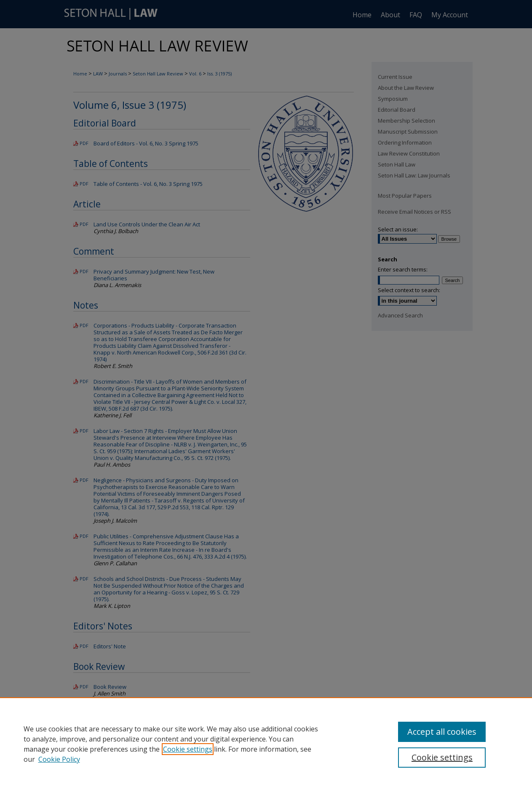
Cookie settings (188, 749)
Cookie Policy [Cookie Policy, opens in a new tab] (59, 759)
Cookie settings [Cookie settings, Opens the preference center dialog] (442, 757)
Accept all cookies (442, 732)
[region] (266, 744)
